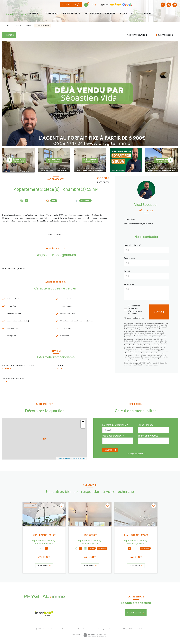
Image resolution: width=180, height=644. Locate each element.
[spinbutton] (153, 442)
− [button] (83, 428)
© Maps (68, 460)
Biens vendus (71, 14)
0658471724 (130, 219)
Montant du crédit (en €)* (115, 426)
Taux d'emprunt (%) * (149, 437)
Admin (115, 630)
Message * (130, 284)
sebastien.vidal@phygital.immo (138, 224)
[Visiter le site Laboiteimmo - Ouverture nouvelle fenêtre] (94, 637)
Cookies (141, 630)
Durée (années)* (147, 426)
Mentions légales (101, 630)
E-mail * (128, 271)
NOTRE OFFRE (93, 14)
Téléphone (130, 258)
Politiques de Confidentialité (158, 363)
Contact (147, 14)
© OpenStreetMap (80, 460)
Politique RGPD (128, 630)
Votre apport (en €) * (113, 437)
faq (134, 14)
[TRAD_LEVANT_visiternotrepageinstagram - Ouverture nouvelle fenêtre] (129, 5)
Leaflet (59, 460)
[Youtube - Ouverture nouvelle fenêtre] (135, 5)
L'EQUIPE (110, 14)
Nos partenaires (84, 630)
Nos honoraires (67, 630)
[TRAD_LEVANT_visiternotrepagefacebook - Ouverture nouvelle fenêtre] (123, 5)
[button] (170, 160)
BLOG (123, 14)
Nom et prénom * (133, 245)
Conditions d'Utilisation (135, 365)
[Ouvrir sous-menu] (40, 14)
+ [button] (83, 423)
